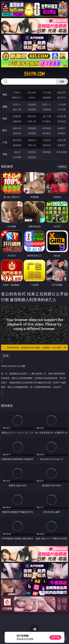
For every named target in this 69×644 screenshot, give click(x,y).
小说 (5, 142)
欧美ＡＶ (47, 104)
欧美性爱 (62, 116)
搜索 (62, 81)
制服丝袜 (17, 121)
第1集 (6, 356)
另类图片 (62, 133)
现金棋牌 (47, 98)
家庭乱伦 (32, 140)
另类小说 (32, 145)
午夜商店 (32, 152)
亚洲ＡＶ (17, 104)
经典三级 (32, 121)
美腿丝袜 (17, 133)
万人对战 (47, 92)
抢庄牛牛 (62, 98)
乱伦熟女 (47, 121)
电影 (5, 118)
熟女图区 (47, 133)
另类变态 (62, 121)
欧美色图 (47, 128)
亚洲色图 (32, 128)
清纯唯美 (32, 133)
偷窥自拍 (17, 128)
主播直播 (47, 109)
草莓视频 (47, 152)
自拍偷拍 (32, 104)
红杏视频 (17, 157)
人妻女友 (47, 140)
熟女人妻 (17, 109)
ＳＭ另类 (62, 109)
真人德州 (32, 92)
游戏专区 (62, 92)
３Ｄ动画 (62, 104)
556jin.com (34, 74)
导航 (5, 154)
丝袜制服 (32, 109)
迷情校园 (17, 145)
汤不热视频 (62, 152)
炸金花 (32, 98)
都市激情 (17, 140)
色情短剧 (32, 157)
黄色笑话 (47, 145)
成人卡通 (47, 116)
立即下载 (55, 637)
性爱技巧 (62, 145)
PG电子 (17, 92)
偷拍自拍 (32, 116)
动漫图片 (62, 128)
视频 (5, 107)
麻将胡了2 (17, 98)
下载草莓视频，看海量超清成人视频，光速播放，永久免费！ (36, 348)
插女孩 (17, 152)
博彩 (5, 95)
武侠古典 (62, 140)
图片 (5, 130)
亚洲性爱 (17, 116)
